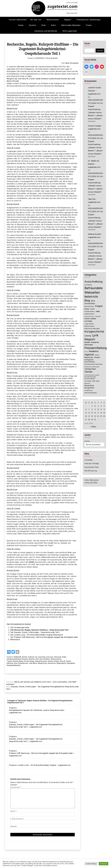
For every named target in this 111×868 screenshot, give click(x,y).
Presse (89, 25)
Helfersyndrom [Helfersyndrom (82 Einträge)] (89, 314)
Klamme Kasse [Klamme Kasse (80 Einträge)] (89, 326)
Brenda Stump (18, 661)
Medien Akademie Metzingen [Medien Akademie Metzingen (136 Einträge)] (92, 343)
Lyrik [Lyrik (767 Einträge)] (95, 335)
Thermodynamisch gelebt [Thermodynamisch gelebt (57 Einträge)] (92, 375)
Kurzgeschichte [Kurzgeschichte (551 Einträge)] (94, 331)
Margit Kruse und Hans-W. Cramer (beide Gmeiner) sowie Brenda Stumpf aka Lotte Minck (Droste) (41, 80)
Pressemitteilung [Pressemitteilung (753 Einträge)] (96, 348)
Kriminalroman (23, 663)
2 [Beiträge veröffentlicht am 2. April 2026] (95, 406)
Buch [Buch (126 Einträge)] (93, 301)
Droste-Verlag (29, 661)
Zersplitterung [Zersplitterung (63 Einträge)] (88, 390)
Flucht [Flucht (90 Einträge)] (92, 309)
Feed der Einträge (92, 463)
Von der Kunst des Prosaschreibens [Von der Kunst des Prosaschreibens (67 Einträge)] (90, 378)
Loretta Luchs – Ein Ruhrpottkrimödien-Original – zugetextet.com (44, 765)
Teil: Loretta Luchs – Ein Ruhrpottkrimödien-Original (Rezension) (36, 635)
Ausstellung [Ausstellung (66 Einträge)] (88, 285)
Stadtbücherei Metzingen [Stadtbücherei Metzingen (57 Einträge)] (92, 367)
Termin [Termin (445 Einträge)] (88, 372)
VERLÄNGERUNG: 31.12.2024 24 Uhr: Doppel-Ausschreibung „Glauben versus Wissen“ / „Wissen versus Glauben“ (96, 109)
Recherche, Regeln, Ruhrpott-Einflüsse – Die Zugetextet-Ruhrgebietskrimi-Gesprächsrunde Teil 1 (43, 49)
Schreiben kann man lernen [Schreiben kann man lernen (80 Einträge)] (93, 364)
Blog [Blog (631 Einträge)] (87, 300)
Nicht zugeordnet (70, 31)
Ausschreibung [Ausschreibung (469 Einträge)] (93, 282)
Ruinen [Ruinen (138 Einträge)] (97, 357)
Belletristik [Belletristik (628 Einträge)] (91, 297)
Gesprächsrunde (41, 661)
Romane (25, 659)
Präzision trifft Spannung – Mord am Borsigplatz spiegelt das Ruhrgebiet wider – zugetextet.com (42, 754)
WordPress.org (91, 471)
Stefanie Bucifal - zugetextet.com (95, 236)
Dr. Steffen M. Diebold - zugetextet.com (94, 164)
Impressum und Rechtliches (46, 31)
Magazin (68, 20)
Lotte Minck (33, 663)
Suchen (100, 51)
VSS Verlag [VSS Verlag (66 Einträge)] (88, 381)
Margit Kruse (42, 663)
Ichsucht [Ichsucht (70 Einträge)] (98, 316)
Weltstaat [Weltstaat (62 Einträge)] (87, 383)
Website (13, 826)
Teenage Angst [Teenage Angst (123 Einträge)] (90, 369)
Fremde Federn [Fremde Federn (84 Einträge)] (90, 311)
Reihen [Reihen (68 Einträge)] (97, 355)
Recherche (52, 663)
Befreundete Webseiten (71, 25)
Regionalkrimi (61, 663)
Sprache (32, 25)
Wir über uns (36, 20)
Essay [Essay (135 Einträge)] (87, 309)
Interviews (58, 657)
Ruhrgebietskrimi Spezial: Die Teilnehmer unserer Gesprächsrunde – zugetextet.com (37, 711)
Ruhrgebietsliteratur (14, 665)
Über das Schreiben (43, 659)
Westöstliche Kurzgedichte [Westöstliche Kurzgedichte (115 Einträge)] (89, 387)
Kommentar (16, 787)
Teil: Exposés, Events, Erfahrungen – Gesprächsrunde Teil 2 (35, 632)
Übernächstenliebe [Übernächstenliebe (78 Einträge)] (91, 393)
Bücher (25, 657)
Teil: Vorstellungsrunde (20, 627)
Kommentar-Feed (91, 467)
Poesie (21, 25)
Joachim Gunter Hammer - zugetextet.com (95, 91)
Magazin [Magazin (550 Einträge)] (90, 339)
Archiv (87, 441)
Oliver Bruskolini (52, 58)
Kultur (53, 25)
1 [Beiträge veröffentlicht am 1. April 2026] (92, 406)
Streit (43, 25)
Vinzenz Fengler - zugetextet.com (95, 127)
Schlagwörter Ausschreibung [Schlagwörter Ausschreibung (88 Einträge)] (90, 361)
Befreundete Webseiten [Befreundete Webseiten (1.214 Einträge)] (94, 290)
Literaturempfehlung (14, 659)
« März (93, 427)
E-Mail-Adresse (17, 819)
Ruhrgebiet (71, 663)
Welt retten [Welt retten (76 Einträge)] (96, 381)
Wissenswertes (53, 20)
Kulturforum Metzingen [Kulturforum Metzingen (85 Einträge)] (92, 328)
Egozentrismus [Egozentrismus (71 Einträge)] (89, 306)
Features (31, 657)
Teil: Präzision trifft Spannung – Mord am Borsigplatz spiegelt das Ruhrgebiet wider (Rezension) (44, 638)
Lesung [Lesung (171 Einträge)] (88, 336)
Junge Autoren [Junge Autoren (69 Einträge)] (89, 324)
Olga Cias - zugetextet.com (94, 201)
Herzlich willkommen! (18, 20)
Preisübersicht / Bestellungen (88, 20)
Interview (20, 67)
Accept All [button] (104, 864)
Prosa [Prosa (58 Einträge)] (86, 352)
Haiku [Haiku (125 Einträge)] (98, 311)
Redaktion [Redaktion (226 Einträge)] (94, 351)
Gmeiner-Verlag (53, 661)
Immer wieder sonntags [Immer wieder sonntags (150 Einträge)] (90, 320)
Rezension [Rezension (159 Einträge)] (89, 357)
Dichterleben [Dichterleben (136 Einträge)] (90, 303)
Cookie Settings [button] (91, 864)
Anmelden (89, 460)
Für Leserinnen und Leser (44, 657)
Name (13, 811)
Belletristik (18, 657)
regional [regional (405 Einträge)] (89, 354)
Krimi (16, 663)
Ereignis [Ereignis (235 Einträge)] (99, 306)
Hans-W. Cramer (65, 661)
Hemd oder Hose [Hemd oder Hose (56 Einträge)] (89, 316)
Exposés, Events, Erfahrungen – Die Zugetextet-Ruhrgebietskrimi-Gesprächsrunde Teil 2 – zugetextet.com (36, 726)
